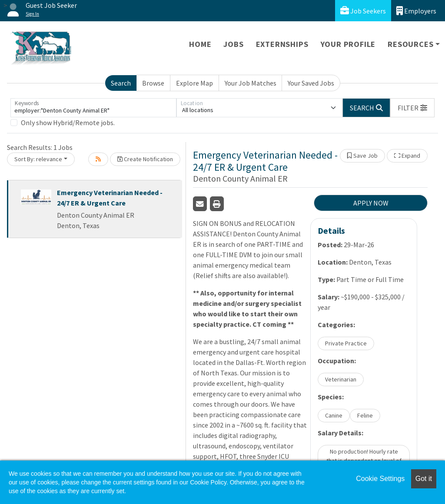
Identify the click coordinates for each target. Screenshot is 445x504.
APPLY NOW (371, 203)
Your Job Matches (251, 83)
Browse (153, 83)
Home (200, 44)
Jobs (233, 44)
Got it (424, 479)
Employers (416, 11)
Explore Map (194, 83)
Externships (282, 44)
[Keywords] (93, 108)
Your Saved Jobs (311, 83)
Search (121, 83)
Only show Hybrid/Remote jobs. (68, 123)
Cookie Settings (380, 479)
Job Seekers (363, 11)
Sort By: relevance (38, 159)
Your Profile (348, 44)
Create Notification (145, 159)
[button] (412, 108)
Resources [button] (410, 44)
